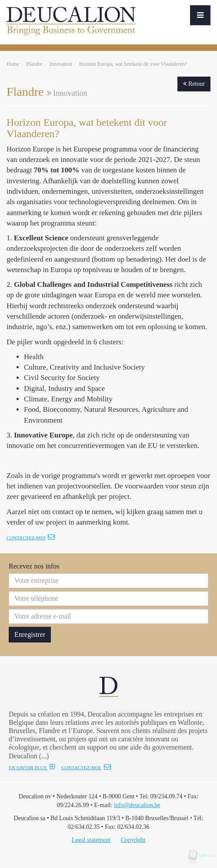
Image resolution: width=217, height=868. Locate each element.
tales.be (205, 855)
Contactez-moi (31, 538)
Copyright (133, 840)
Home (13, 64)
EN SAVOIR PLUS (32, 767)
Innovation (61, 64)
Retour (194, 84)
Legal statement (91, 840)
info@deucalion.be (137, 805)
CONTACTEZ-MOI (86, 767)
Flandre (35, 64)
